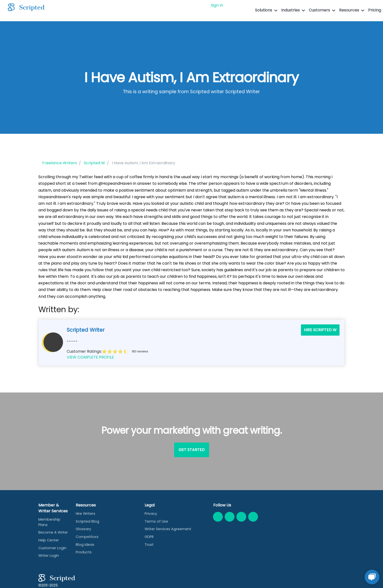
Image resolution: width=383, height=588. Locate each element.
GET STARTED (240, 5)
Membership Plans (49, 522)
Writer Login (49, 556)
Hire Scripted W (320, 330)
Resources (352, 10)
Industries (293, 10)
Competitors (87, 537)
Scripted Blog (87, 521)
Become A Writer (53, 532)
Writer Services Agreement (168, 529)
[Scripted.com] (26, 7)
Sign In (217, 5)
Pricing (375, 10)
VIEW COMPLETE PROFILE (90, 357)
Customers (322, 10)
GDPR (149, 537)
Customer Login (52, 548)
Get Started (192, 450)
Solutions (266, 10)
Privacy (151, 514)
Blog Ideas (85, 545)
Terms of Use (156, 521)
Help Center (49, 540)
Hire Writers (85, 514)
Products (84, 552)
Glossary (83, 529)
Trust (149, 545)
